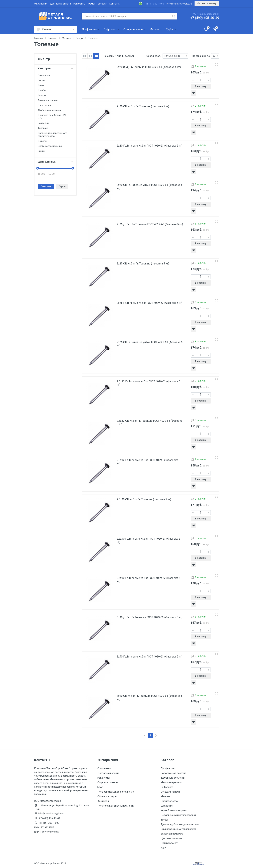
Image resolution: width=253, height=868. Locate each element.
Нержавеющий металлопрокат (178, 815)
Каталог (56, 29)
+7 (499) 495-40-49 (205, 18)
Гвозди (42, 95)
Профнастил (168, 768)
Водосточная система (173, 773)
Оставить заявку (207, 3)
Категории (55, 68)
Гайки (41, 85)
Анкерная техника (48, 100)
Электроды (44, 105)
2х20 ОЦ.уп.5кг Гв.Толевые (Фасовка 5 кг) (143, 106)
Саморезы (44, 75)
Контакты (115, 4)
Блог (100, 787)
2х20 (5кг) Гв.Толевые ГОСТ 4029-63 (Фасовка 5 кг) (149, 67)
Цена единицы (55, 162)
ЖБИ (163, 848)
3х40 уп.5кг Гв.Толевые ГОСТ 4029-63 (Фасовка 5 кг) (150, 617)
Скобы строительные (50, 146)
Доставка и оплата (60, 4)
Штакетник (167, 806)
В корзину (201, 86)
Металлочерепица (171, 782)
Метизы (165, 796)
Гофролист (167, 787)
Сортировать (154, 56)
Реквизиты (79, 4)
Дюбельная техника (49, 110)
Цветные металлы (171, 838)
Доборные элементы (173, 778)
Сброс (62, 187)
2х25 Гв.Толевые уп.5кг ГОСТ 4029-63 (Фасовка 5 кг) (150, 303)
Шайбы (42, 90)
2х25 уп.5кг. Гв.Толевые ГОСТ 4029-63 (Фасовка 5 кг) (150, 224)
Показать (46, 187)
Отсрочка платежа (108, 782)
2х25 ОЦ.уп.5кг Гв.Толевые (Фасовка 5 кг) (143, 264)
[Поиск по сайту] (126, 16)
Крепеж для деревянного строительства (53, 135)
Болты (41, 80)
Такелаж (43, 128)
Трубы (164, 820)
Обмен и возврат (97, 4)
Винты (41, 151)
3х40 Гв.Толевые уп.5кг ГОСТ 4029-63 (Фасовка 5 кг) (150, 657)
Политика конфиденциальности (116, 806)
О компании (41, 4)
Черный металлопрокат (174, 810)
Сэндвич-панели (170, 792)
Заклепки (43, 123)
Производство (169, 801)
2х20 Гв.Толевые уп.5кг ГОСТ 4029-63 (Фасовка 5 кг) (150, 146)
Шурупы (42, 141)
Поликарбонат (169, 843)
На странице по (201, 56)
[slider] (38, 168)
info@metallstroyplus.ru (179, 4)
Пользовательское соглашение (116, 792)
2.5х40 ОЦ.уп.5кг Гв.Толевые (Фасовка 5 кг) (144, 499)
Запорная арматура (172, 834)
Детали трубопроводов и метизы (180, 824)
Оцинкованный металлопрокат (178, 829)
